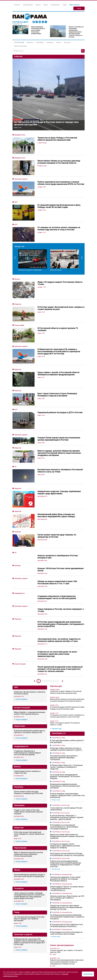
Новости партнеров (20, 46)
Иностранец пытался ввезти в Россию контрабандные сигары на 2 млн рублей (67, 801)
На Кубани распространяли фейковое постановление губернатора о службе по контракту (67, 864)
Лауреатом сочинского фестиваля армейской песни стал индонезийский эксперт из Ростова (66, 854)
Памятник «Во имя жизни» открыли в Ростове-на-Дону (30, 640)
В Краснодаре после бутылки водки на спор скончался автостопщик (66, 880)
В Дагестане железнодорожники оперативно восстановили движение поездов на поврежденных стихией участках (66, 811)
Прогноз (17, 279)
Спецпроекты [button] (55, 5)
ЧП (15, 444)
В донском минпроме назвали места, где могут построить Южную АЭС (30, 678)
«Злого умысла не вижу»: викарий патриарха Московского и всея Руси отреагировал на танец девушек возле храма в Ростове (29, 843)
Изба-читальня (75, 5)
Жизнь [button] (46, 5)
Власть (59, 42)
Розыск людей (19, 325)
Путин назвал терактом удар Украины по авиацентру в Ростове (28, 739)
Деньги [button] (38, 5)
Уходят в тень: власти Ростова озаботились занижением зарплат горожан (28, 759)
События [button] (17, 5)
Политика (30, 42)
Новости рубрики (21, 646)
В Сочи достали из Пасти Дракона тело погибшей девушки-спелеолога (66, 872)
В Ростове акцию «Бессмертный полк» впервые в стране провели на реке (29, 781)
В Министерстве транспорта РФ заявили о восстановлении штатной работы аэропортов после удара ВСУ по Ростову (30, 889)
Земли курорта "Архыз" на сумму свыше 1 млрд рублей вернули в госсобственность (67, 835)
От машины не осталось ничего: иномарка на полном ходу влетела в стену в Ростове (67, 663)
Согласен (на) (88, 974)
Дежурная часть (20, 135)
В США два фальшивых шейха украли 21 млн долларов (67, 688)
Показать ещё (56, 676)
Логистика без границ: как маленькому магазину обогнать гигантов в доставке (65, 957)
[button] (19, 42)
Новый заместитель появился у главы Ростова (27, 719)
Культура (67, 42)
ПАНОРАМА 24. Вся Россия (61, 752)
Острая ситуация (20, 611)
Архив (79, 8)
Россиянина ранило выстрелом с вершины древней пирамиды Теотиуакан (64, 704)
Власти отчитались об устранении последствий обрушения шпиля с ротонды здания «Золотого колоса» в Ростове (76, 32)
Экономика (40, 42)
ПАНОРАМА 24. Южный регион (62, 821)
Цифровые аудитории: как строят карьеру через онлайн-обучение (66, 963)
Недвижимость (20, 540)
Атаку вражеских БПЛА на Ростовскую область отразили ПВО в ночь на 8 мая (65, 929)
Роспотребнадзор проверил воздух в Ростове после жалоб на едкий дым (29, 822)
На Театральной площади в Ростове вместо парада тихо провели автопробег (46, 123)
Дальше (63, 628)
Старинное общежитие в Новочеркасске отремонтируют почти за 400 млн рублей (27, 700)
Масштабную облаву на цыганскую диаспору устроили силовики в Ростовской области (67, 647)
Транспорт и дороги (21, 179)
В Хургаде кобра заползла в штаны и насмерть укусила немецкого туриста (66, 696)
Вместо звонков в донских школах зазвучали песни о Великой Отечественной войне (29, 801)
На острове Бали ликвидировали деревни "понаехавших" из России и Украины (65, 723)
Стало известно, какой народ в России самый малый (66, 756)
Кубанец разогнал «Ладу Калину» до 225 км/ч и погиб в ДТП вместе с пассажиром (67, 845)
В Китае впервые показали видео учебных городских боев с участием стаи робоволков (67, 742)
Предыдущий (35, 628)
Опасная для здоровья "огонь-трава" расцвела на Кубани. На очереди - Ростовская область (65, 826)
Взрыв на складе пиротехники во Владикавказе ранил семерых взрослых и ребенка (67, 783)
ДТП (16, 202)
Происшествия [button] (28, 5)
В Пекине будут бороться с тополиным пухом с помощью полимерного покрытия (66, 714)
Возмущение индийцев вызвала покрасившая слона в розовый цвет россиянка (65, 733)
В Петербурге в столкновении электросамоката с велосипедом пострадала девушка (64, 774)
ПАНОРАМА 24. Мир (59, 685)
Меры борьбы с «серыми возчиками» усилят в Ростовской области (30, 660)
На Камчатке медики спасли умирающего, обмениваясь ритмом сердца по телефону (65, 793)
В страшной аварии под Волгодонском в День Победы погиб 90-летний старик (67, 655)
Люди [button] (65, 5)
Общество (50, 42)
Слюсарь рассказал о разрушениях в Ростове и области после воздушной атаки (67, 919)
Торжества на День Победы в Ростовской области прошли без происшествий (66, 639)
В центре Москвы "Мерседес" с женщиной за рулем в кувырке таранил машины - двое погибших (67, 764)
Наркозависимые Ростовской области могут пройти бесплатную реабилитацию (38, 30)
